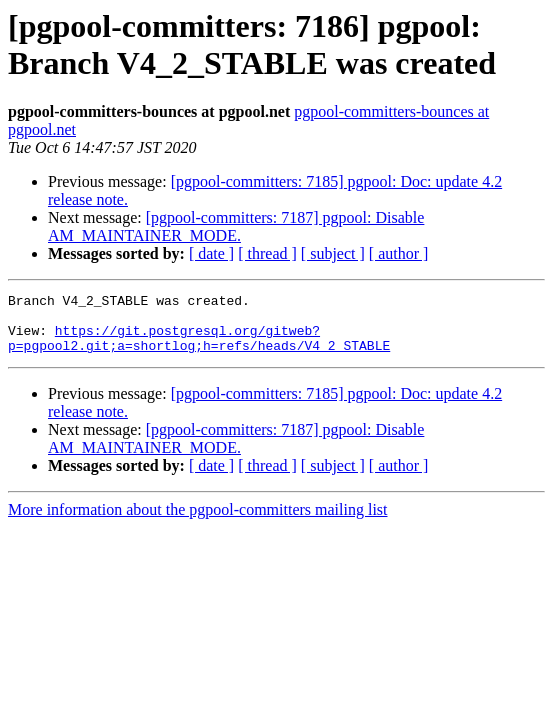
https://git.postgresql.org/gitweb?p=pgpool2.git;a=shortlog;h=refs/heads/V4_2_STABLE (199, 348)
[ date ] (211, 253)
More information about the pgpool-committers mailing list (198, 521)
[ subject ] (333, 253)
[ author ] (399, 253)
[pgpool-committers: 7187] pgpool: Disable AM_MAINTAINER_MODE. (236, 226)
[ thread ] (267, 253)
